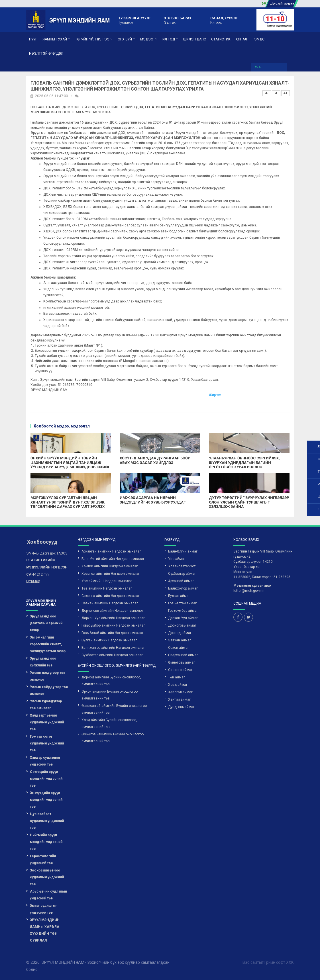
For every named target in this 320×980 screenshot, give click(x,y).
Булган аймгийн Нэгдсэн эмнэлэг (109, 640)
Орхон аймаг (179, 648)
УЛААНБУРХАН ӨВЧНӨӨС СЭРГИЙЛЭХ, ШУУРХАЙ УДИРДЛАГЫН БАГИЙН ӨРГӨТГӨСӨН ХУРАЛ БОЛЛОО (244, 463)
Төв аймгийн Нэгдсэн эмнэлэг (107, 588)
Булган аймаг (179, 596)
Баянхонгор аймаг (183, 588)
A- (267, 93)
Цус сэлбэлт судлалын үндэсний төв (47, 821)
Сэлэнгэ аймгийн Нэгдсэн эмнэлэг (111, 596)
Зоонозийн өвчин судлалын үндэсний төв (47, 877)
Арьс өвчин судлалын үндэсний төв (48, 895)
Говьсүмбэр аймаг (183, 611)
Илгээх (224, 20)
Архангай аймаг (181, 581)
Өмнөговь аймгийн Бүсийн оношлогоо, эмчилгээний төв (113, 738)
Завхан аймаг (180, 640)
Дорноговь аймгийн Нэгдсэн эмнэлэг (112, 611)
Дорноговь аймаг (182, 625)
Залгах (178, 20)
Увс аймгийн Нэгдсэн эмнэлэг (107, 581)
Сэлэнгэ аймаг (180, 670)
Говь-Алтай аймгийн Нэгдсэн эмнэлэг (113, 633)
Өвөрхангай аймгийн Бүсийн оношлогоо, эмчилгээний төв (115, 709)
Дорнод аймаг (180, 633)
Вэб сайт (251, 962)
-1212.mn (47, 567)
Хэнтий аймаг (179, 699)
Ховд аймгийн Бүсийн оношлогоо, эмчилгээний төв (109, 723)
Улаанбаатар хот (182, 566)
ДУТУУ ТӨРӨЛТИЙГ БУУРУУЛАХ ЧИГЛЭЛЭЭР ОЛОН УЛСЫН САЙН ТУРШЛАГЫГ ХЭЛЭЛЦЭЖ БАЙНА (249, 502)
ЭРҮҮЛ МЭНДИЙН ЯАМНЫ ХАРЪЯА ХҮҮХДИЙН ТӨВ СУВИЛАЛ (45, 930)
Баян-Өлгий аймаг (183, 551)
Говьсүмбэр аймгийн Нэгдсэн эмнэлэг (113, 625)
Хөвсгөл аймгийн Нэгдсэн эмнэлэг (111, 574)
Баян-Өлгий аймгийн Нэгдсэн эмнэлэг (113, 559)
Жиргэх (215, 395)
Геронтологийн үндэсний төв (43, 860)
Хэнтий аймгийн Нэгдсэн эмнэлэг (110, 566)
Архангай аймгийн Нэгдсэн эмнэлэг (111, 551)
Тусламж (135, 20)
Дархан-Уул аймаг (183, 618)
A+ (285, 93)
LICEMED (33, 582)
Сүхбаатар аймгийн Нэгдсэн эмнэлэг (112, 655)
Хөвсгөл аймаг (180, 692)
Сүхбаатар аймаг (182, 574)
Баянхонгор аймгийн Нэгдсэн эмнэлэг (113, 648)
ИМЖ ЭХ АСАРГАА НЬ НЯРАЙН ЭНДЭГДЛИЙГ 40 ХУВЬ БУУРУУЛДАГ (153, 500)
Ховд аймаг (178, 685)
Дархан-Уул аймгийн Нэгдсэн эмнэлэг (113, 618)
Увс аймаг (177, 559)
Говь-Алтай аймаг (182, 603)
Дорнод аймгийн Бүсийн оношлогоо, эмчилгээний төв (111, 681)
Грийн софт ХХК (279, 962)
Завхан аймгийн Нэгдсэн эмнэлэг (110, 603)
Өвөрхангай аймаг (183, 655)
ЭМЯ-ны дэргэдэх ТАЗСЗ (47, 553)
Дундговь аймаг (181, 707)
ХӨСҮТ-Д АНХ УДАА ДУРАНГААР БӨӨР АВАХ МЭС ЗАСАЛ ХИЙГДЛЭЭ (155, 460)
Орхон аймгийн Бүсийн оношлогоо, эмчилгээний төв (110, 695)
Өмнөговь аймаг (182, 662)
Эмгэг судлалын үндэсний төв (44, 909)
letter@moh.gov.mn (249, 591)
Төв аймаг (177, 677)
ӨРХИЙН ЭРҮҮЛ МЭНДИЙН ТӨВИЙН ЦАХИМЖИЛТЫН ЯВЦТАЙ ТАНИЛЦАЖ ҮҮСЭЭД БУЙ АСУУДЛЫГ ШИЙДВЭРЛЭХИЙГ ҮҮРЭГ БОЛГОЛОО (70, 465)
